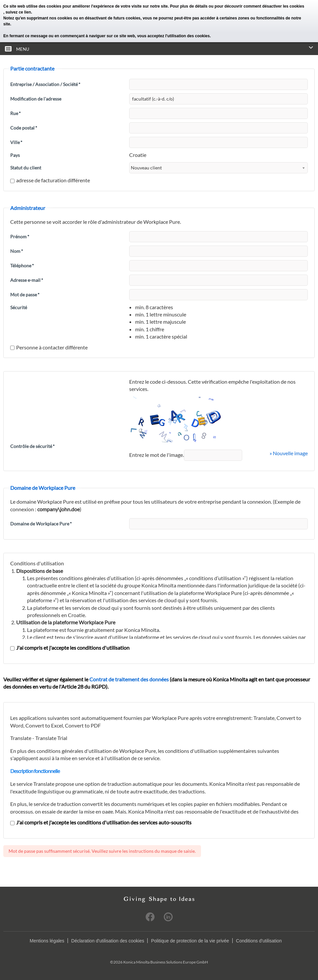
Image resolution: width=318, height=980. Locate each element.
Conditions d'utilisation (259, 941)
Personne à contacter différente (49, 347)
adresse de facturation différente (50, 180)
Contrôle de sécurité (32, 446)
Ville (16, 142)
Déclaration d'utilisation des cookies (108, 941)
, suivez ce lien (17, 12)
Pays (15, 155)
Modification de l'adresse (36, 99)
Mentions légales (47, 941)
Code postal (24, 128)
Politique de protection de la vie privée (190, 941)
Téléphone (22, 266)
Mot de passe (25, 295)
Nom (17, 251)
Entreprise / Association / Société (45, 84)
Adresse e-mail (27, 280)
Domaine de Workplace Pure (41, 524)
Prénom (20, 237)
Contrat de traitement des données (129, 679)
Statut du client (26, 168)
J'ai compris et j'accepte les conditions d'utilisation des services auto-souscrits (101, 822)
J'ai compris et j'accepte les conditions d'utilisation (70, 648)
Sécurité (19, 307)
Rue (15, 113)
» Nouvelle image (289, 453)
